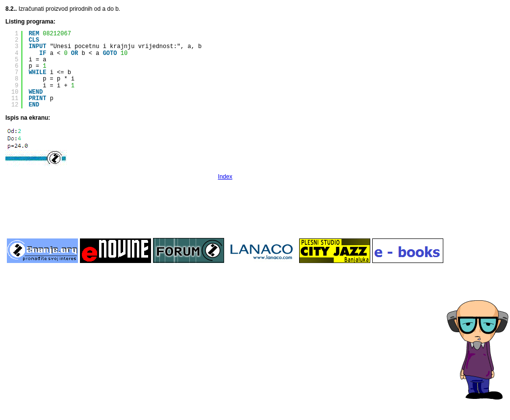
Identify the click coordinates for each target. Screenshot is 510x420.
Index (225, 177)
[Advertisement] (225, 208)
